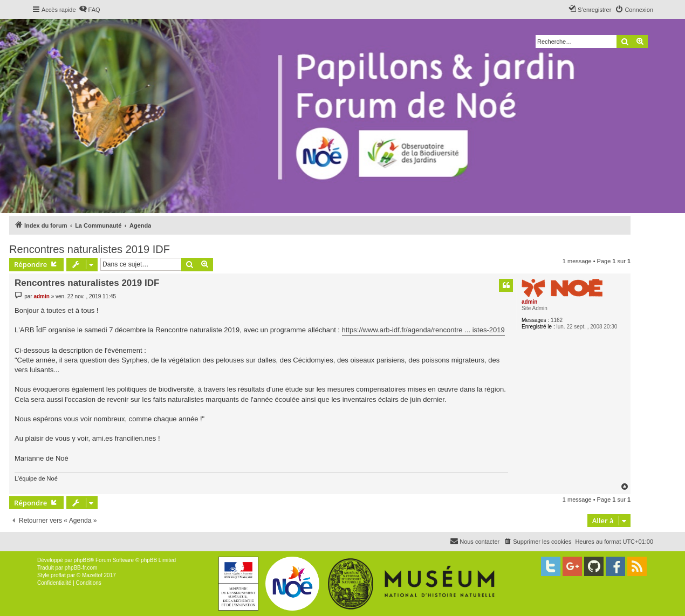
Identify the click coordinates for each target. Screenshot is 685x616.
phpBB (82, 560)
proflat (58, 575)
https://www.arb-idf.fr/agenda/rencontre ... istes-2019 (423, 330)
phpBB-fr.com (81, 568)
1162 (557, 320)
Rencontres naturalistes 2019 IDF (90, 249)
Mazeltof (92, 575)
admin (529, 302)
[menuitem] (90, 10)
